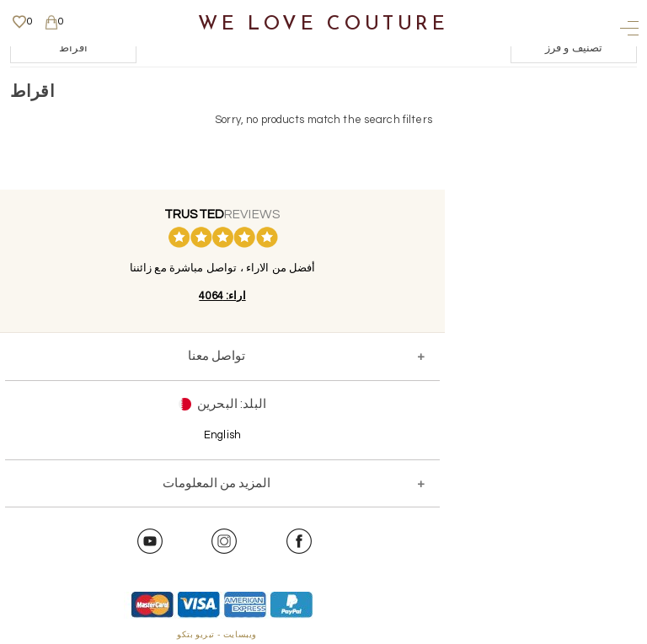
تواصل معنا (217, 356)
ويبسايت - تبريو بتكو (217, 635)
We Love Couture (323, 25)
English (222, 435)
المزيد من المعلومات (217, 483)
